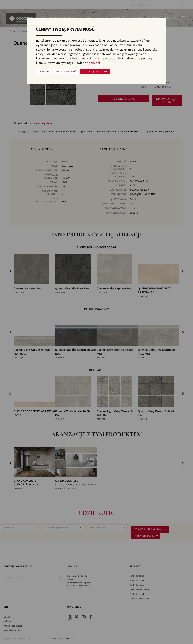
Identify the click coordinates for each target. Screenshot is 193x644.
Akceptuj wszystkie (95, 72)
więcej (95, 63)
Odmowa (44, 72)
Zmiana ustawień (66, 72)
